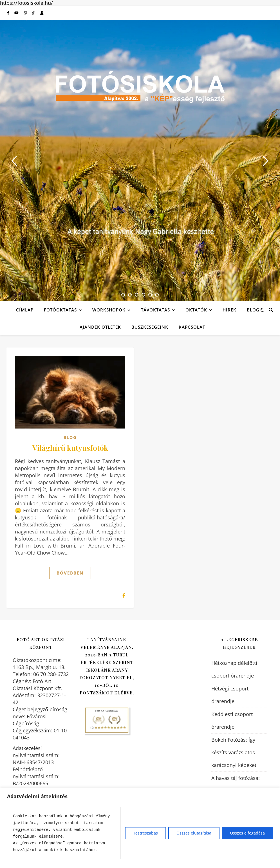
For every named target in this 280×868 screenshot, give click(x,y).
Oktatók (196, 310)
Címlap (25, 310)
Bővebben (70, 573)
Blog (253, 310)
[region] (140, 828)
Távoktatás (155, 310)
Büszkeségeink (150, 327)
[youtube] (17, 13)
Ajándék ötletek (100, 327)
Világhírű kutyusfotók (70, 448)
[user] (42, 13)
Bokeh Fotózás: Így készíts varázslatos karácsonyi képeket (234, 752)
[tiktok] (34, 13)
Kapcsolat (192, 327)
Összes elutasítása (194, 833)
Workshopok (109, 310)
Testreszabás (145, 833)
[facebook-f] (9, 13)
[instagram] (26, 13)
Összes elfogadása (247, 833)
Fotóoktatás (60, 310)
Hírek (229, 310)
